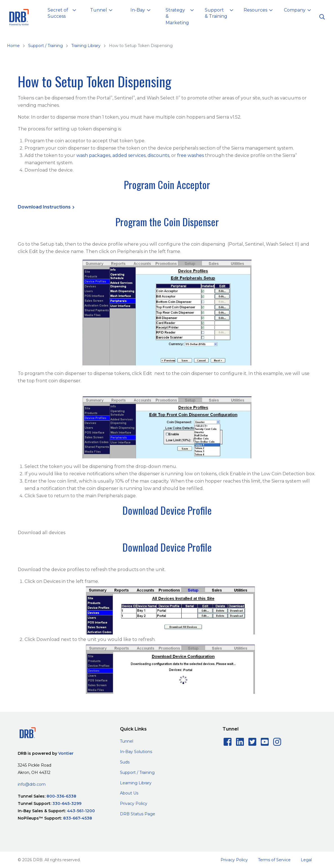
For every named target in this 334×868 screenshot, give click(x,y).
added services (129, 155)
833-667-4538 (78, 818)
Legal (306, 860)
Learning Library (136, 783)
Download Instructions (44, 207)
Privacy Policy (134, 803)
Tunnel (127, 741)
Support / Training (45, 46)
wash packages (93, 155)
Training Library (86, 46)
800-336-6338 (61, 796)
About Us (129, 793)
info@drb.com (32, 784)
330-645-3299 (67, 803)
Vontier (66, 753)
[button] (62, 14)
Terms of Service (274, 860)
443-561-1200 (81, 811)
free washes (191, 155)
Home (13, 46)
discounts (158, 155)
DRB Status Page (138, 814)
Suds (125, 762)
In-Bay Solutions (136, 752)
